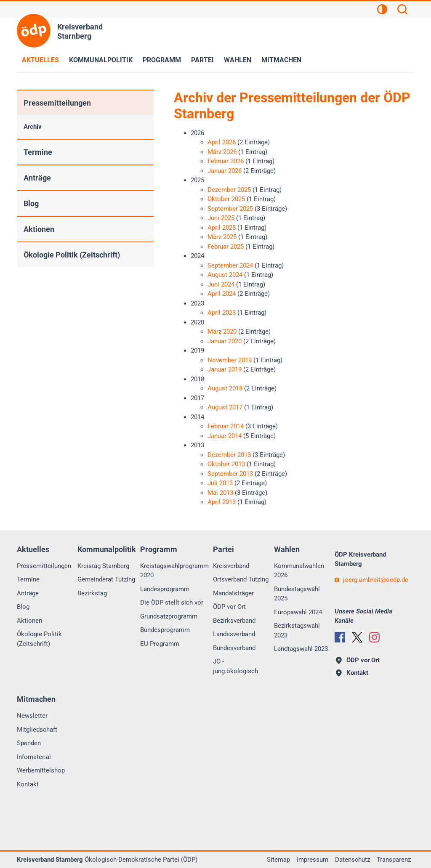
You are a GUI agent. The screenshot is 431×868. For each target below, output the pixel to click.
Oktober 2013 (226, 464)
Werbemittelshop (41, 770)
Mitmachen (281, 60)
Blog (31, 203)
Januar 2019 (225, 369)
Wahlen (238, 60)
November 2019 (230, 360)
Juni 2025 (221, 218)
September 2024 (230, 265)
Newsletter (32, 716)
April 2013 (222, 502)
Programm (162, 60)
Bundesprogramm (165, 630)
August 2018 (225, 388)
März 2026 (222, 152)
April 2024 (222, 294)
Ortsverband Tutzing (241, 579)
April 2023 (222, 313)
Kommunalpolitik (101, 60)
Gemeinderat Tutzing (106, 579)
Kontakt (28, 784)
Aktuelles (40, 60)
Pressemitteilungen (57, 103)
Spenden (29, 743)
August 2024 (225, 275)
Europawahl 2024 (298, 612)
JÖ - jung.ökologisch (235, 666)
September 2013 (230, 474)
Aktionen (39, 229)
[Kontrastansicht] (382, 11)
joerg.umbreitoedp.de (376, 580)
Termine (38, 152)
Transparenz (394, 860)
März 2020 (222, 332)
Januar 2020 (225, 341)
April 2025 (222, 228)
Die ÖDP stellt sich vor (172, 603)
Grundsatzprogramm (169, 616)
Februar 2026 (226, 161)
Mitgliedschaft (37, 730)
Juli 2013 (220, 483)
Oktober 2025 (226, 199)
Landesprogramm (165, 589)
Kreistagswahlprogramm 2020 (174, 571)
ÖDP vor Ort (229, 607)
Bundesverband (234, 648)
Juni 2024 (221, 284)
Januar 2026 (225, 171)
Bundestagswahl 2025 (297, 594)
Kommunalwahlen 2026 (299, 571)
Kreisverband (231, 566)
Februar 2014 (226, 426)
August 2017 (225, 407)
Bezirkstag (92, 593)
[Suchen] (402, 11)
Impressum (313, 860)
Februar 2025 (226, 247)
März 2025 (222, 237)
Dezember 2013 (229, 455)
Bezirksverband (234, 621)
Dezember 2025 (229, 190)
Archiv (33, 127)
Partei (202, 60)
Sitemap (278, 860)
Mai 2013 (220, 493)
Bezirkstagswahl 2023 (297, 630)
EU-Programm (160, 644)
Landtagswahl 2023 (301, 649)
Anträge (37, 178)
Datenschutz (353, 860)
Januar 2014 (225, 436)
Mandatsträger (233, 593)
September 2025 (230, 209)
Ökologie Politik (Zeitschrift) (72, 255)
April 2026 (222, 142)
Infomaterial (34, 757)
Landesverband (234, 634)
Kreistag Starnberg (103, 566)
